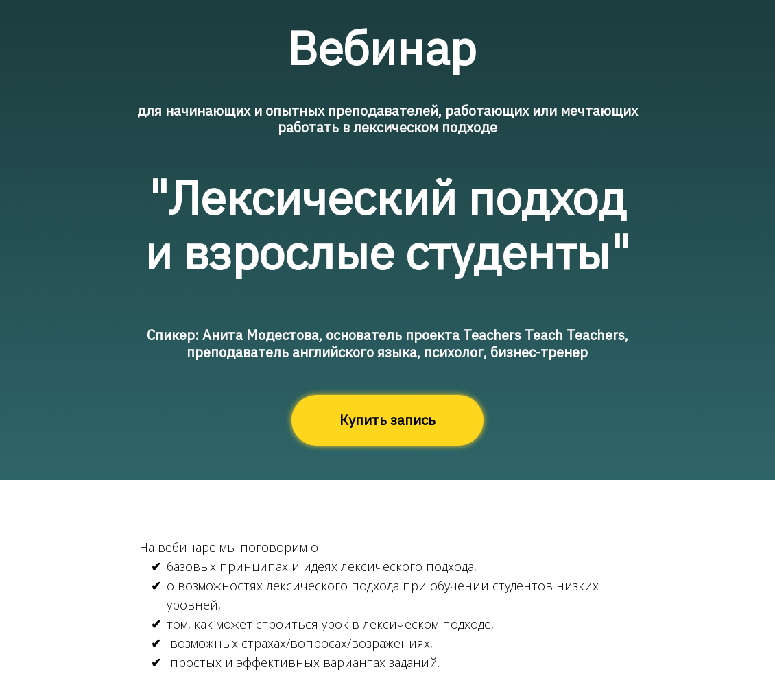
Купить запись (387, 420)
